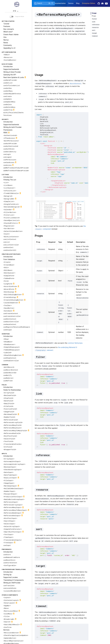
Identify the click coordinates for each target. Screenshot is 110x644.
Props (94, 16)
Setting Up (7, 575)
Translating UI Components (14, 580)
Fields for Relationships (12, 390)
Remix (6, 43)
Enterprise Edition (89, 3)
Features (7, 26)
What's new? (8, 32)
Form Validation (9, 259)
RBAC (7, 133)
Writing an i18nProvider (12, 583)
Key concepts (9, 29)
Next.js (6, 40)
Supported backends (11, 69)
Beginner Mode (17, 16)
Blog (78, 3)
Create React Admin (11, 35)
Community (8, 45)
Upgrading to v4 (9, 48)
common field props (75, 343)
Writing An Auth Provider (12, 127)
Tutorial (6, 24)
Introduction (8, 67)
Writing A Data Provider (12, 72)
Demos (71, 3)
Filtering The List (10, 180)
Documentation (60, 3)
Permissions (8, 130)
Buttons (6, 630)
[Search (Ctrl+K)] (44, 3)
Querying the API (10, 75)
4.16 (16, 11)
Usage (94, 13)
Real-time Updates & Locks (15, 78)
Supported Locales (11, 577)
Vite (5, 37)
